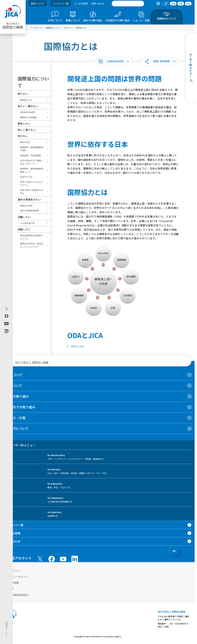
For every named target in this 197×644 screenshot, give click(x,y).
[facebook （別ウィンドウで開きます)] (52, 559)
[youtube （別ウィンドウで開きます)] (63, 559)
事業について (13, 386)
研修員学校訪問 (27, 112)
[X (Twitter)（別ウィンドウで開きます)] (6, 309)
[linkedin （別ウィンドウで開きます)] (75, 559)
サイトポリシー (12, 570)
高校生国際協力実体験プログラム (31, 237)
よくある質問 (81, 4)
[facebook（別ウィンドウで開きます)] (6, 316)
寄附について (38, 4)
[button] (113, 61)
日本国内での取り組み (19, 407)
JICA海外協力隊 (27, 223)
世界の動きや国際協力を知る (31, 192)
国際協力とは (26, 100)
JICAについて (13, 375)
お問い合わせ (98, 4)
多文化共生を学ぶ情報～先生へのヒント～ (31, 162)
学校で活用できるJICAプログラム (31, 184)
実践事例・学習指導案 (30, 155)
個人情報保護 (11, 583)
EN (173, 4)
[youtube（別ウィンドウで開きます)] (6, 324)
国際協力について (16, 428)
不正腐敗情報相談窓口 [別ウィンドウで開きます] (16, 595)
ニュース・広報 (14, 418)
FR (181, 4)
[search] (128, 4)
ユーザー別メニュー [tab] (19, 445)
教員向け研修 (26, 206)
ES (188, 4)
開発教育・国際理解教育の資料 (31, 149)
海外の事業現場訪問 (29, 211)
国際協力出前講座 (28, 117)
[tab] (158, 4)
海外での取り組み (16, 396)
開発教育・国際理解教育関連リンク (31, 170)
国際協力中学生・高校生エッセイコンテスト (31, 245)
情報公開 (8, 589)
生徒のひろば (26, 177)
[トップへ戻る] (174, 551)
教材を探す (25, 142)
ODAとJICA (77, 346)
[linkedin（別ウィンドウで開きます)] (6, 331)
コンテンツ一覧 (61, 4)
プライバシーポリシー (16, 577)
